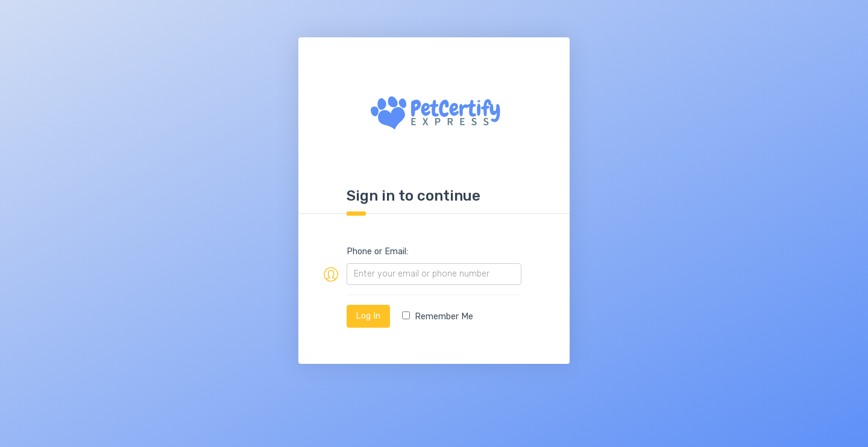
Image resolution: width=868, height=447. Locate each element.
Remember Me (438, 317)
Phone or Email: (377, 252)
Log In (368, 316)
